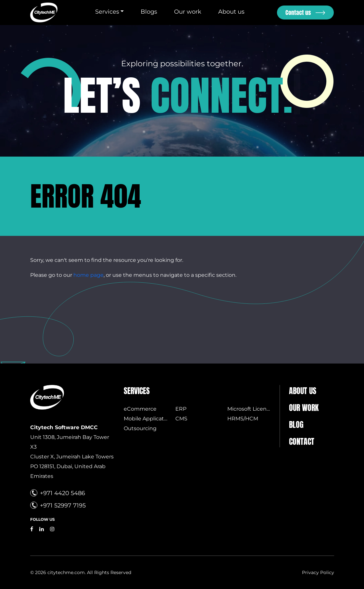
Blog (296, 425)
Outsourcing (140, 428)
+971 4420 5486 (63, 493)
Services (107, 12)
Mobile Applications (149, 419)
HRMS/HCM (243, 419)
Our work (188, 12)
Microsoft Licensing (252, 409)
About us (231, 12)
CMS (181, 419)
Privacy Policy (318, 572)
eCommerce (140, 409)
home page (88, 275)
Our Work (304, 408)
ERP (181, 409)
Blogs (149, 12)
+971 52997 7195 (63, 506)
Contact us (298, 13)
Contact (302, 442)
